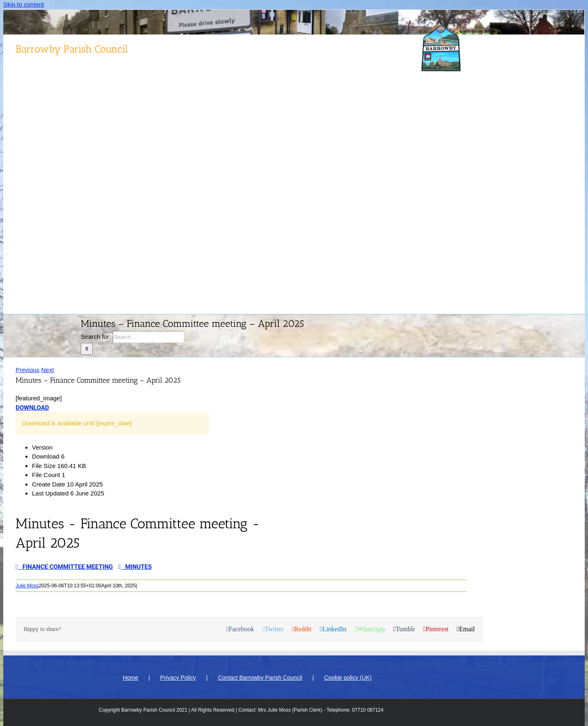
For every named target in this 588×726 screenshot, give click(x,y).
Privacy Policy (178, 678)
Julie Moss (27, 586)
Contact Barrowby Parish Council (260, 678)
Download (32, 408)
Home (131, 678)
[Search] (87, 349)
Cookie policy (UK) (348, 678)
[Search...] (148, 337)
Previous (27, 370)
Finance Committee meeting (64, 567)
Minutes (135, 567)
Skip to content (24, 4)
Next (48, 370)
